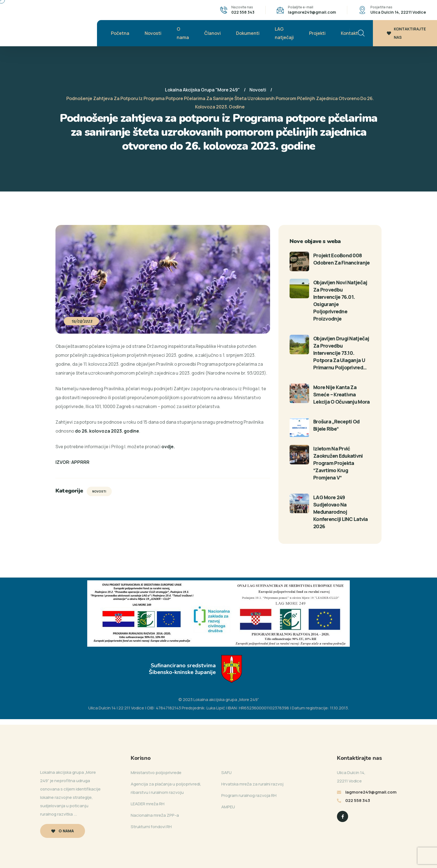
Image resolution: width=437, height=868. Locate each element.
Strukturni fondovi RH (151, 827)
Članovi (213, 33)
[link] (168, 447)
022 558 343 (243, 12)
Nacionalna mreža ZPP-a (155, 815)
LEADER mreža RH (148, 804)
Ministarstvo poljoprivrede (156, 773)
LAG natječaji (284, 33)
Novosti (153, 33)
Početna (120, 33)
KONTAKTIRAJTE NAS (406, 33)
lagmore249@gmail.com (312, 12)
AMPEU (228, 807)
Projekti (317, 33)
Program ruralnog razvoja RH (249, 795)
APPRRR (80, 462)
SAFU (226, 773)
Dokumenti (248, 33)
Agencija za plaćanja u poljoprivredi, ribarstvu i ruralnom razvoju (166, 788)
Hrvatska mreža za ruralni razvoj (252, 784)
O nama (183, 33)
